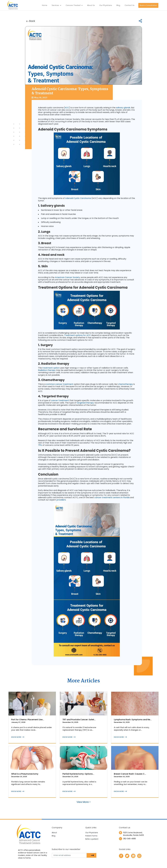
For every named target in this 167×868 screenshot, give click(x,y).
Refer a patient (92, 839)
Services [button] (56, 5)
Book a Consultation (148, 5)
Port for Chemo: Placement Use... (28, 720)
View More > (84, 802)
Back (31, 21)
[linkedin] (133, 856)
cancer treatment (60, 400)
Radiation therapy (47, 370)
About (54, 833)
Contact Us (130, 5)
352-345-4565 (130, 839)
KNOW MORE (18, 737)
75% (40, 445)
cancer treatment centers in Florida (112, 497)
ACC (67, 108)
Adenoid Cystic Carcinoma (78, 198)
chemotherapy (125, 384)
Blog (118, 5)
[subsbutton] (91, 855)
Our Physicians (106, 5)
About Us (91, 5)
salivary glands (123, 108)
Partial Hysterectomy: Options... (78, 774)
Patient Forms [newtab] (91, 836)
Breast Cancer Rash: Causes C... (130, 774)
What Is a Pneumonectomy (25, 774)
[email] (71, 855)
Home (45, 5)
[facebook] (121, 856)
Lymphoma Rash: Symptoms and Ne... (133, 720)
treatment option (51, 368)
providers (61, 500)
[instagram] (139, 856)
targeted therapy (85, 403)
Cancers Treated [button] (74, 5)
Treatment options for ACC (77, 335)
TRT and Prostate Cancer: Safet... (79, 720)
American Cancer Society (67, 277)
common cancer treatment (60, 384)
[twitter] (127, 856)
